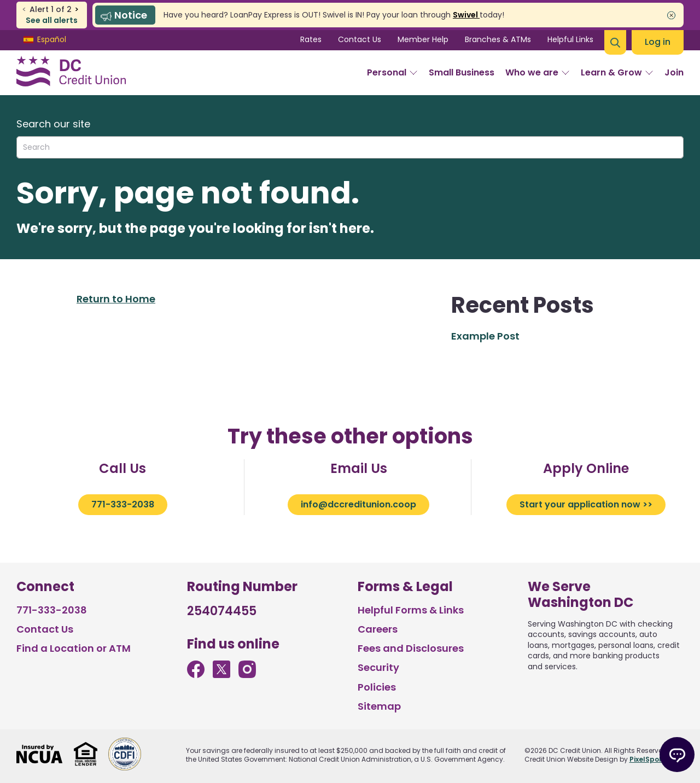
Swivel (466, 15)
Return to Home (116, 299)
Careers (378, 629)
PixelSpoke (648, 759)
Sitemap (379, 706)
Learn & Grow (617, 72)
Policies (377, 687)
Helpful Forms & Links (411, 610)
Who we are (538, 72)
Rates (311, 39)
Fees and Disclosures (411, 648)
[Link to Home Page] (71, 73)
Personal (392, 72)
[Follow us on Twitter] (221, 674)
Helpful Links (570, 39)
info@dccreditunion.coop (358, 504)
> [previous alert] (77, 10)
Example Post (485, 336)
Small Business (462, 72)
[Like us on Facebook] (196, 674)
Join (674, 72)
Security (378, 667)
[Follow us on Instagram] (247, 674)
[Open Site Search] (615, 42)
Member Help (423, 39)
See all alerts (52, 21)
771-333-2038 (123, 504)
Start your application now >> (586, 504)
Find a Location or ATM (74, 648)
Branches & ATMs (498, 39)
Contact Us (360, 39)
